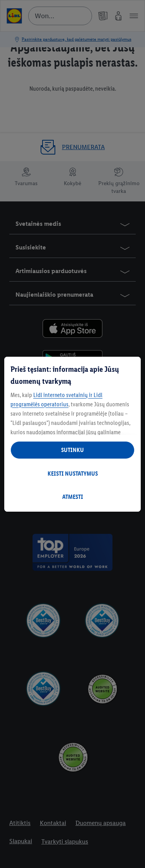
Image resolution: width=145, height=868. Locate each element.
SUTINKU (72, 450)
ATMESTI (73, 497)
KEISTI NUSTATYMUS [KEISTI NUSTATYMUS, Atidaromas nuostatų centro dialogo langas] (73, 474)
